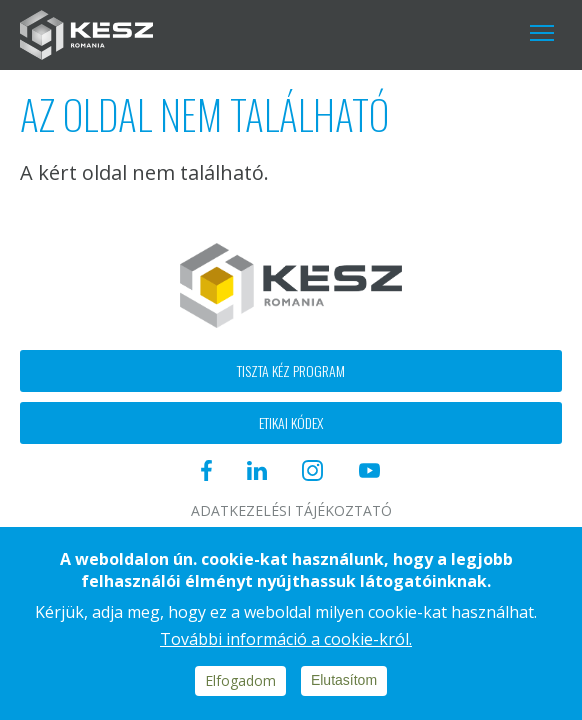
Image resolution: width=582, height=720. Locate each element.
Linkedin (364, 32)
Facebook (313, 32)
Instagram (419, 32)
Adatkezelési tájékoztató (291, 511)
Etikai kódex (291, 422)
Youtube (476, 32)
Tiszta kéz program (291, 370)
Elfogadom (240, 680)
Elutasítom (344, 680)
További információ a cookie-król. (286, 639)
